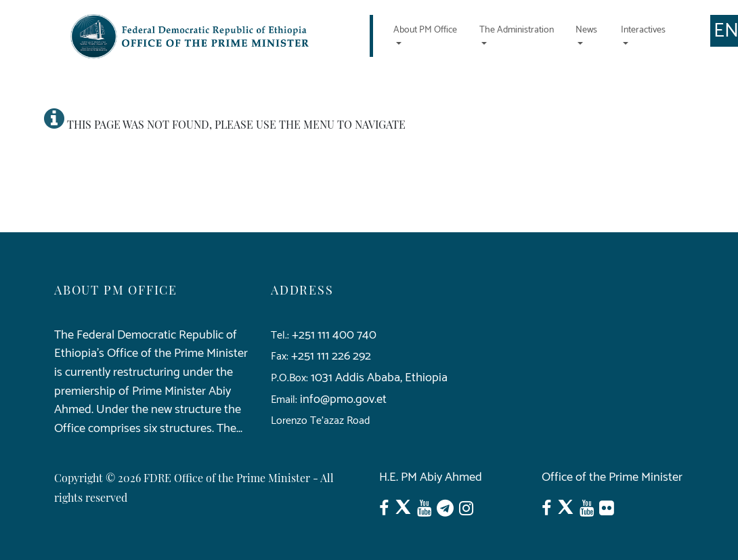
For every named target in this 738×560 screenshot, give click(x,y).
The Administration (517, 30)
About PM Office (425, 30)
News (586, 30)
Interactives (643, 30)
